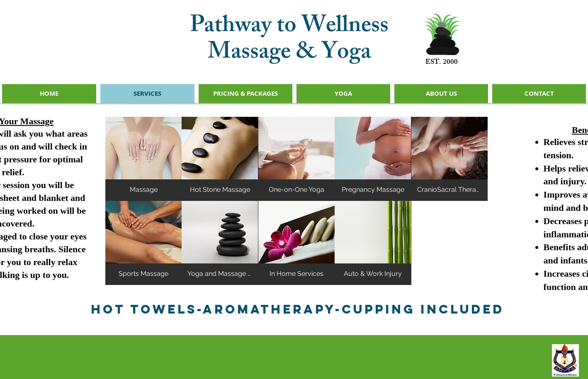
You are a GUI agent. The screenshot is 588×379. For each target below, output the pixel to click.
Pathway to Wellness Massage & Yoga (289, 41)
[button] (143, 159)
